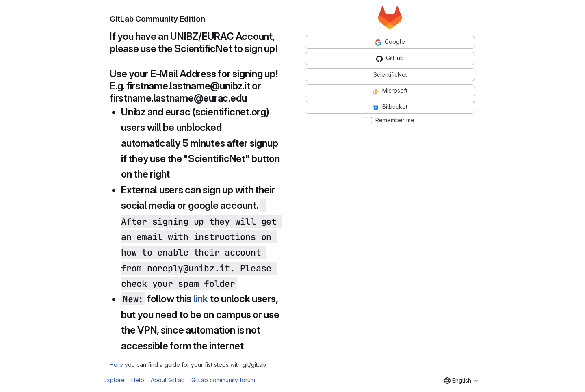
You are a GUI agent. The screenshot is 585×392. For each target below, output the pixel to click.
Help (138, 380)
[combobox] (461, 381)
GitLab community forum (223, 380)
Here (116, 365)
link (201, 299)
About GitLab (168, 380)
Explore (114, 380)
